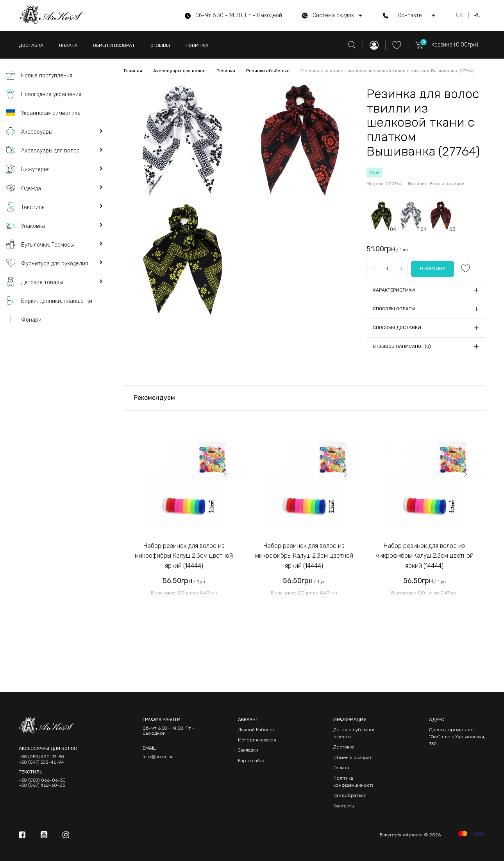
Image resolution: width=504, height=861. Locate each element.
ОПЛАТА (68, 45)
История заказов (257, 740)
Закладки (248, 750)
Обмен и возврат (353, 757)
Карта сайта (251, 761)
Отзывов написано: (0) (402, 346)
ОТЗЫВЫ (160, 45)
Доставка (344, 747)
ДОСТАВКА (31, 45)
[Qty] (387, 269)
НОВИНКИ (197, 45)
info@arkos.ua (158, 757)
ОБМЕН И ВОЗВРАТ (114, 45)
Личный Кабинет (256, 730)
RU (477, 16)
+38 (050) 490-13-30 (41, 757)
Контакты (344, 806)
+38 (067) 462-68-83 (42, 785)
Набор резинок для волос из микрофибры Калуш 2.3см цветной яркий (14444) (184, 556)
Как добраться (350, 795)
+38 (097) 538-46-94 (41, 762)
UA (459, 16)
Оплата (341, 768)
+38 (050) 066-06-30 (42, 780)
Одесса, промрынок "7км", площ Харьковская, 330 (457, 737)
